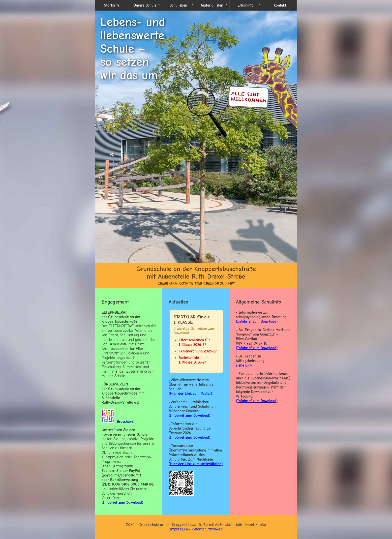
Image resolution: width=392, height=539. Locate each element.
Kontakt (280, 5)
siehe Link (244, 365)
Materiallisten (212, 5)
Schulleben (178, 5)
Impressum (179, 529)
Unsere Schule (145, 5)
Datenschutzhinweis (207, 529)
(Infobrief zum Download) (189, 415)
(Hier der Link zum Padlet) (190, 394)
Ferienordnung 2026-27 (198, 351)
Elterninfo (246, 5)
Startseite (112, 5)
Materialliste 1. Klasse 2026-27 (192, 360)
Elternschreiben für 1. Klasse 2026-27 (194, 342)
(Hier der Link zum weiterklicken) (196, 464)
